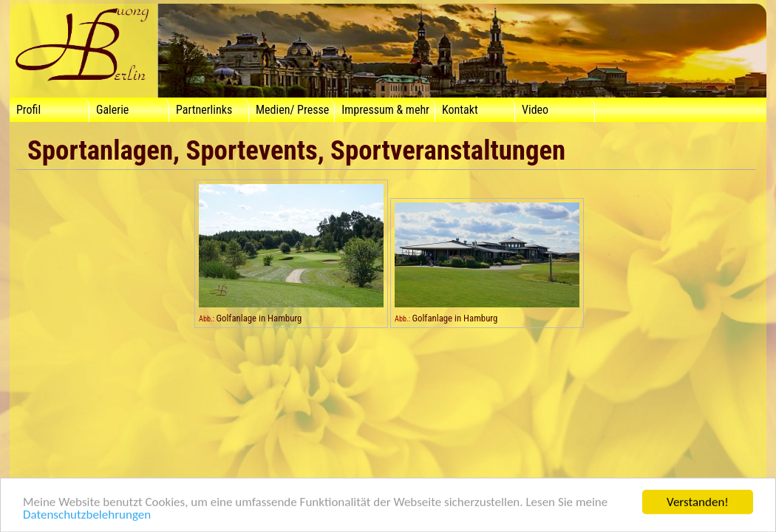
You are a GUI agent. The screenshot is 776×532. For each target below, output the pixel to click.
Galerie (112, 110)
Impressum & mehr (385, 110)
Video (535, 110)
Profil (28, 110)
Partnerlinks (204, 110)
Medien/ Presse (292, 110)
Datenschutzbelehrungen (87, 518)
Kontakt (460, 110)
